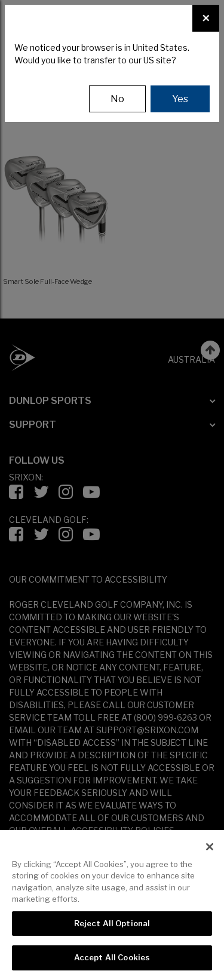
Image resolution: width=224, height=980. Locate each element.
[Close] (206, 18)
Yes (180, 99)
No (117, 99)
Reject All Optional (112, 923)
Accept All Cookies (112, 957)
